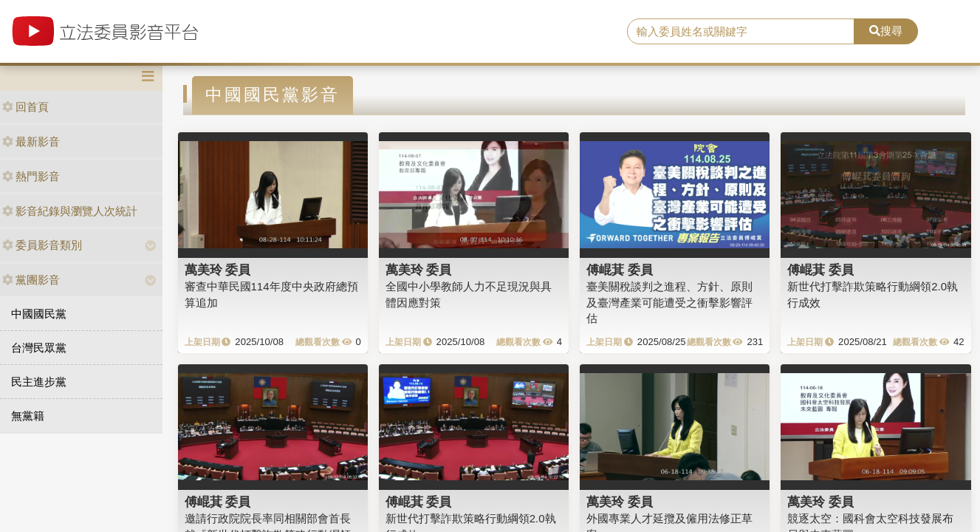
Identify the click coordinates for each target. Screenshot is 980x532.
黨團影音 (31, 280)
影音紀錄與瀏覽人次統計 (70, 211)
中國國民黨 (39, 314)
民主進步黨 (39, 382)
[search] (740, 32)
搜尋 (886, 31)
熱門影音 (31, 176)
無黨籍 (28, 416)
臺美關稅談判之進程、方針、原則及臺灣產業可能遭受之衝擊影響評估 (669, 302)
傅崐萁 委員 (620, 270)
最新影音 (31, 141)
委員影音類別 (42, 245)
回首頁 (25, 107)
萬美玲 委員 (218, 270)
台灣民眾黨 (39, 348)
